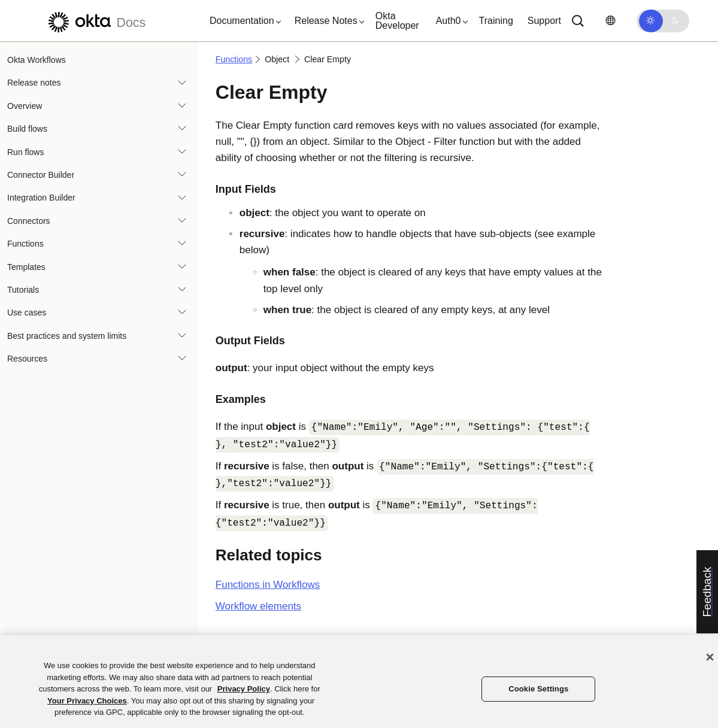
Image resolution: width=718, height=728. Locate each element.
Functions (25, 244)
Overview (25, 106)
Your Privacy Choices (87, 701)
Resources (27, 359)
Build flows (27, 129)
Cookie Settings (538, 689)
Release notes (34, 83)
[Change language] (610, 21)
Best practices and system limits (67, 336)
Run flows (25, 152)
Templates (26, 267)
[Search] (578, 21)
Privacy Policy (244, 689)
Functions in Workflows (268, 585)
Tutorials (23, 290)
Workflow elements (258, 606)
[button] (243, 21)
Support (544, 21)
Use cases (27, 313)
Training (496, 21)
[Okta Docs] (95, 21)
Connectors (29, 221)
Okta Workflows (37, 60)
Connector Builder (41, 175)
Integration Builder (41, 198)
